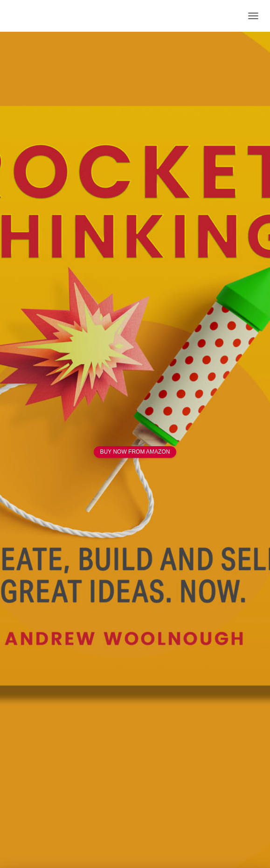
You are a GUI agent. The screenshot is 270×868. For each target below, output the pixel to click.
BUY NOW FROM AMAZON (135, 452)
